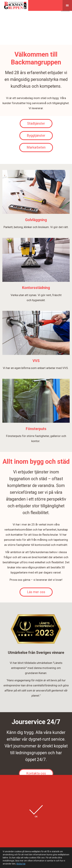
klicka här (21, 864)
